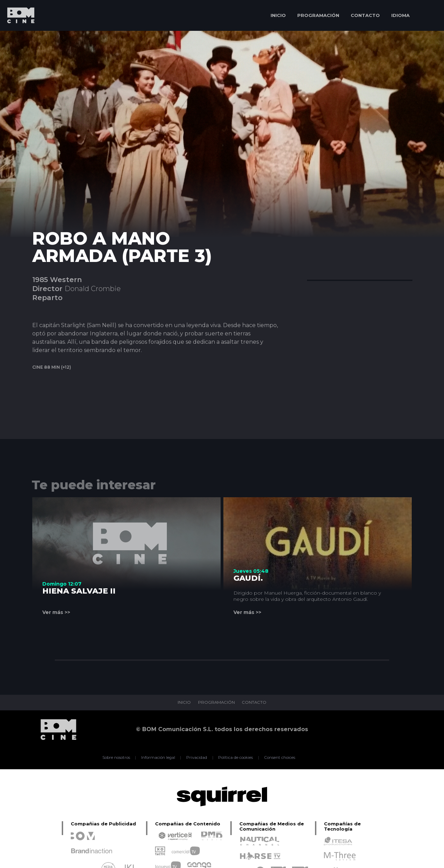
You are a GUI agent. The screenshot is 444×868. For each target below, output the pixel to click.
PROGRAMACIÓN (318, 15)
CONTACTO (365, 15)
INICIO (278, 15)
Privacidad (196, 757)
